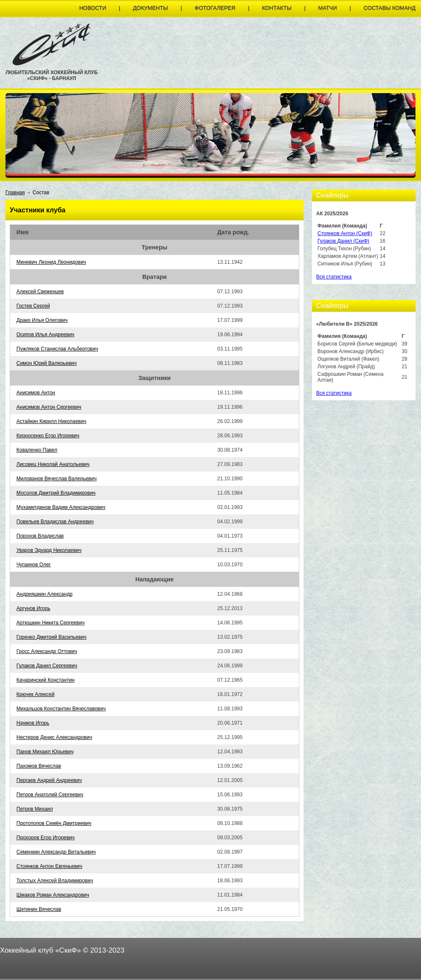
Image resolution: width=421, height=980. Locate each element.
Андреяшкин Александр (44, 594)
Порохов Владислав (40, 536)
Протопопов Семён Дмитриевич (54, 823)
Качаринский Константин (45, 680)
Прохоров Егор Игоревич (45, 838)
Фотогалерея (215, 8)
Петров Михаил (35, 809)
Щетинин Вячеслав (39, 909)
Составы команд (390, 8)
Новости (93, 8)
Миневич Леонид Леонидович (51, 262)
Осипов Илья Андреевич (45, 335)
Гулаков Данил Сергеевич (47, 666)
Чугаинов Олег (34, 565)
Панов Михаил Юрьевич (45, 752)
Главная (15, 193)
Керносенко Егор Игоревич (48, 436)
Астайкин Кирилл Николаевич (51, 421)
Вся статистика (334, 277)
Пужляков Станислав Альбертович (57, 349)
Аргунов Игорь (33, 608)
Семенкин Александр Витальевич (56, 852)
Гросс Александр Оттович (47, 651)
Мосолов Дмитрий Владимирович (56, 493)
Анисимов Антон (36, 393)
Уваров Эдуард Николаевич (49, 550)
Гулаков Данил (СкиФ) (343, 241)
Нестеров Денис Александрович (54, 737)
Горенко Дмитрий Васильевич (51, 637)
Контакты (277, 8)
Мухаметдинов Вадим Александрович (61, 507)
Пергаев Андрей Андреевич (49, 780)
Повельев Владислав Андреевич (55, 522)
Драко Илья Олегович (42, 320)
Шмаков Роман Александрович (53, 895)
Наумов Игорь (33, 723)
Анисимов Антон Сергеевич (49, 407)
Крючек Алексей (35, 694)
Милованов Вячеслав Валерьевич (56, 479)
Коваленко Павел (37, 450)
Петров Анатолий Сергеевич (50, 795)
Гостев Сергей (33, 306)
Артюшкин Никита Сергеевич (51, 623)
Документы (151, 8)
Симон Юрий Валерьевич (47, 363)
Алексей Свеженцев (40, 292)
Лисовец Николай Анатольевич (53, 464)
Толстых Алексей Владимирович (55, 881)
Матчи (328, 8)
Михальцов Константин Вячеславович (61, 709)
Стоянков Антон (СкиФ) (345, 233)
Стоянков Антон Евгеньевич (49, 866)
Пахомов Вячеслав (39, 766)
